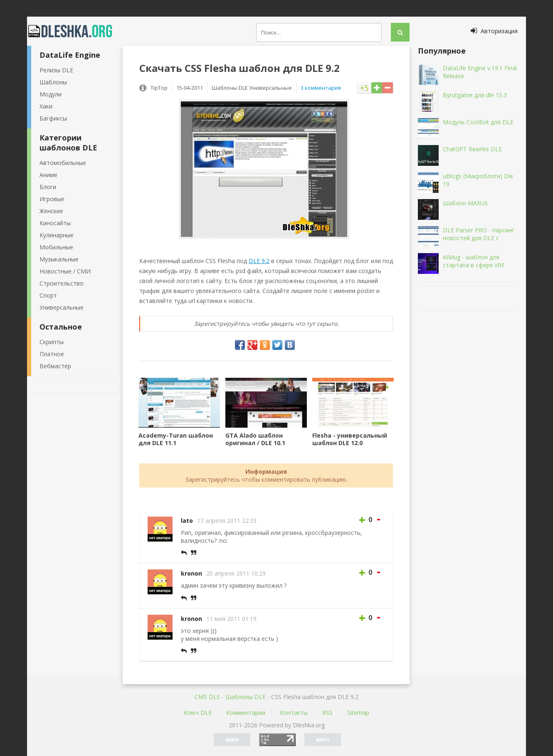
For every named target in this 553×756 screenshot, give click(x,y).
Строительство (62, 283)
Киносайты (55, 223)
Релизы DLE (56, 70)
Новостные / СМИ (65, 271)
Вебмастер (55, 366)
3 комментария (321, 88)
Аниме (48, 175)
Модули (51, 94)
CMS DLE (207, 697)
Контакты (294, 713)
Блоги (48, 187)
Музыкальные (59, 259)
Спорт (48, 295)
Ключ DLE (198, 713)
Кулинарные (57, 235)
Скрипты (52, 342)
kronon (191, 573)
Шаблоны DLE (246, 697)
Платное (52, 354)
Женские (51, 211)
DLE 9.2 (259, 261)
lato (187, 521)
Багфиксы (53, 118)
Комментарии (246, 713)
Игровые (52, 199)
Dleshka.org (75, 31)
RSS (327, 713)
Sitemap (358, 713)
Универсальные (62, 307)
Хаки (46, 106)
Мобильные (56, 247)
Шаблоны (53, 82)
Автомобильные (63, 163)
